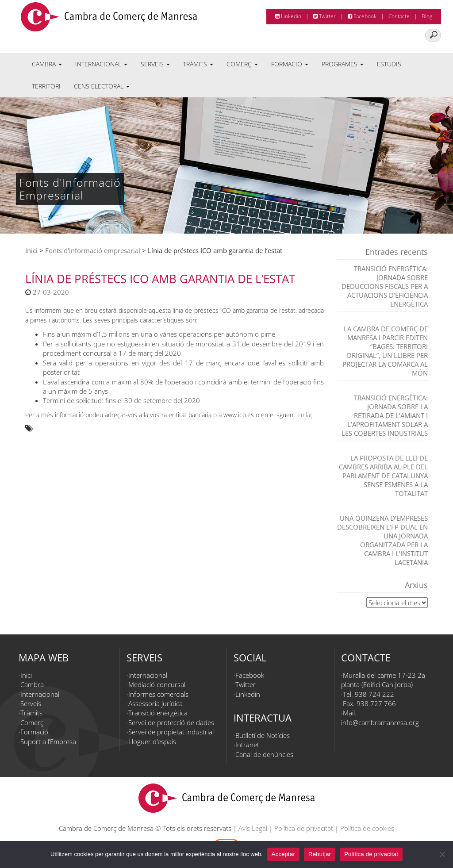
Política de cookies (367, 828)
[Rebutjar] (442, 854)
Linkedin (288, 16)
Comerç (242, 64)
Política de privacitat (304, 828)
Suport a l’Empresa (48, 741)
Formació (290, 64)
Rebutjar (320, 854)
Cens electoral (102, 86)
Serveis (155, 64)
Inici (31, 250)
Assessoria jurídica (155, 703)
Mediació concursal (157, 684)
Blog (427, 16)
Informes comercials (158, 694)
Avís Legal (253, 828)
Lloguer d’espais (152, 741)
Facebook (362, 16)
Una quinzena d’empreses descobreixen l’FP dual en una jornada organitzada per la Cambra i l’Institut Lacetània (382, 540)
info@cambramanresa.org (380, 722)
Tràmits (198, 64)
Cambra (47, 64)
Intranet (247, 745)
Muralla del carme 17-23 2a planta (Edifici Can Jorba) (383, 680)
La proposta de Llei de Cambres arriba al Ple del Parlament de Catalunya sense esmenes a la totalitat (383, 476)
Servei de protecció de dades (171, 722)
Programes (343, 64)
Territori (46, 86)
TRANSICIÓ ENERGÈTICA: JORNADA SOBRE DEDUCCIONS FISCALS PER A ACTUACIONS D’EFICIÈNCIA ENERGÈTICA (385, 286)
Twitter (324, 16)
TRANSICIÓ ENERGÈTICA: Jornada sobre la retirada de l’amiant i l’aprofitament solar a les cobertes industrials (385, 415)
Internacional (101, 64)
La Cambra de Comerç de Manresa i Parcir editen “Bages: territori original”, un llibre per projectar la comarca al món (385, 351)
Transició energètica (158, 713)
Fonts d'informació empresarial (93, 250)
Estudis (389, 64)
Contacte (399, 16)
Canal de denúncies (264, 754)
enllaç (305, 415)
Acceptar (283, 854)
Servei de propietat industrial (171, 732)
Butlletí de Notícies (263, 735)
